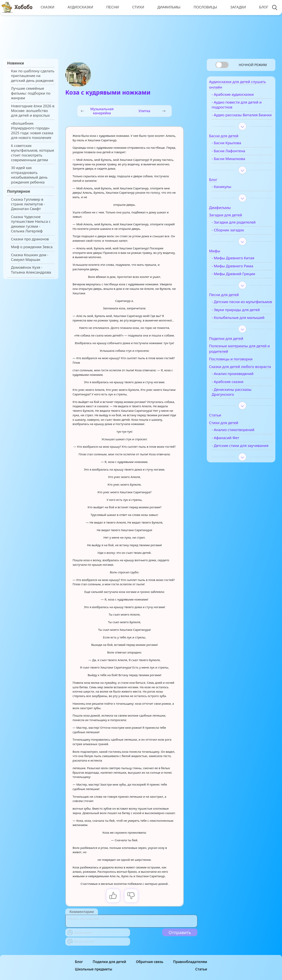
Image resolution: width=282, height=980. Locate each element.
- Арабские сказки (235, 404)
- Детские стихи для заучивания (237, 470)
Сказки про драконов (30, 239)
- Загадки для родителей (241, 229)
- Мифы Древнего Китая (240, 265)
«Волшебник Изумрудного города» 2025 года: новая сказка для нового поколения (32, 130)
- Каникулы (229, 194)
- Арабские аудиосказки (240, 97)
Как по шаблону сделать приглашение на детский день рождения (33, 76)
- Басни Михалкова (236, 166)
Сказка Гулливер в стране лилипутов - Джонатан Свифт (28, 204)
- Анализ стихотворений (240, 452)
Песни (112, 7)
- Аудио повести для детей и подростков (244, 107)
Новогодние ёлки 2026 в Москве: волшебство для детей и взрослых (33, 111)
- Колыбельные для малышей (236, 332)
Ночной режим (253, 65)
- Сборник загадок (235, 237)
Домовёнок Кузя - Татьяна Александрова (31, 270)
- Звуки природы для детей (243, 321)
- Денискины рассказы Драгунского (239, 414)
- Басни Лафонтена (236, 158)
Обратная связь (150, 962)
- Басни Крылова (234, 150)
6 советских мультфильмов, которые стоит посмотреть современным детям (33, 153)
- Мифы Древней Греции (241, 281)
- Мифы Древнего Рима (240, 273)
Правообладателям (190, 962)
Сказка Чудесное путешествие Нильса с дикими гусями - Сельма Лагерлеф (31, 224)
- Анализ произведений (240, 396)
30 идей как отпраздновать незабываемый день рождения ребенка (29, 175)
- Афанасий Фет (233, 460)
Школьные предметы (94, 969)
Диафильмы (168, 7)
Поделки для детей (109, 962)
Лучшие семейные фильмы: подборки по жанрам (31, 93)
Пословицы (204, 7)
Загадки (236, 7)
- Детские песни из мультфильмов (236, 311)
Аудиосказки (80, 7)
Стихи (137, 7)
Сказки (47, 7)
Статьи (201, 969)
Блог (262, 7)
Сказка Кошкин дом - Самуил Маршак (30, 257)
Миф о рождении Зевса (32, 247)
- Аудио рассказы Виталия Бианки (242, 120)
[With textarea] (131, 921)
